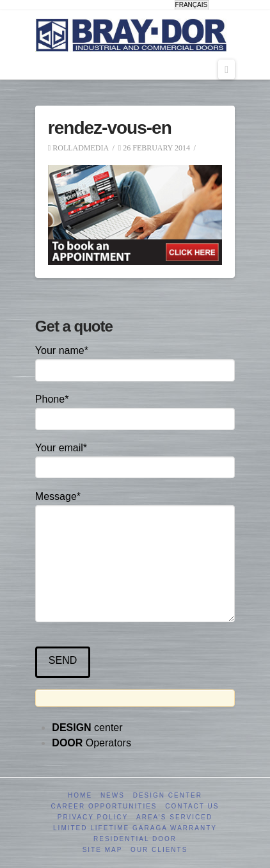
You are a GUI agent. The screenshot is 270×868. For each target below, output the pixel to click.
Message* (135, 505)
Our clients (159, 850)
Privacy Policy (93, 817)
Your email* (135, 459)
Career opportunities (104, 806)
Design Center (168, 795)
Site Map (103, 850)
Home (80, 795)
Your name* (135, 361)
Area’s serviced (174, 817)
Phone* (135, 410)
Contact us (192, 806)
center (87, 727)
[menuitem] (192, 5)
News (113, 795)
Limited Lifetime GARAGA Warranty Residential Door (135, 833)
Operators (91, 743)
